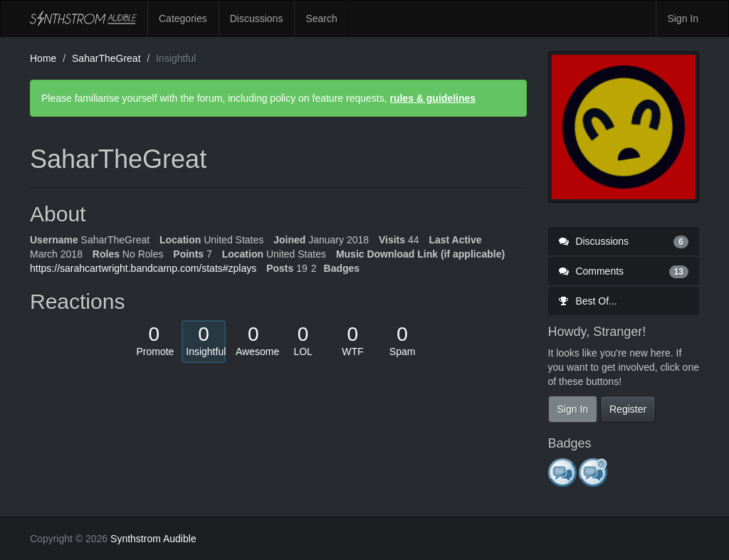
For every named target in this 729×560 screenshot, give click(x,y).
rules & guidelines (432, 98)
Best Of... (588, 301)
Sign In (683, 19)
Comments (624, 271)
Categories (183, 19)
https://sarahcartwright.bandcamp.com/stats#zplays (143, 268)
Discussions (257, 19)
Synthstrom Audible (83, 19)
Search (321, 19)
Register (628, 409)
